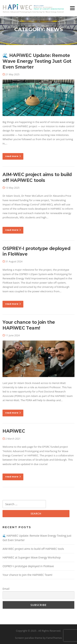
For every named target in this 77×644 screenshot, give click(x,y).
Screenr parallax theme (29, 638)
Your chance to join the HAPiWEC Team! (29, 325)
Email (6, 589)
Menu (72, 8)
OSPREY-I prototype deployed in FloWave (28, 566)
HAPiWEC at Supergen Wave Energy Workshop (32, 557)
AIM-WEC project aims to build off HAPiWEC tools (37, 177)
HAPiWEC (14, 431)
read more (13, 156)
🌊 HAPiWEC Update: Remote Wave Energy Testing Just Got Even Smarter (37, 61)
